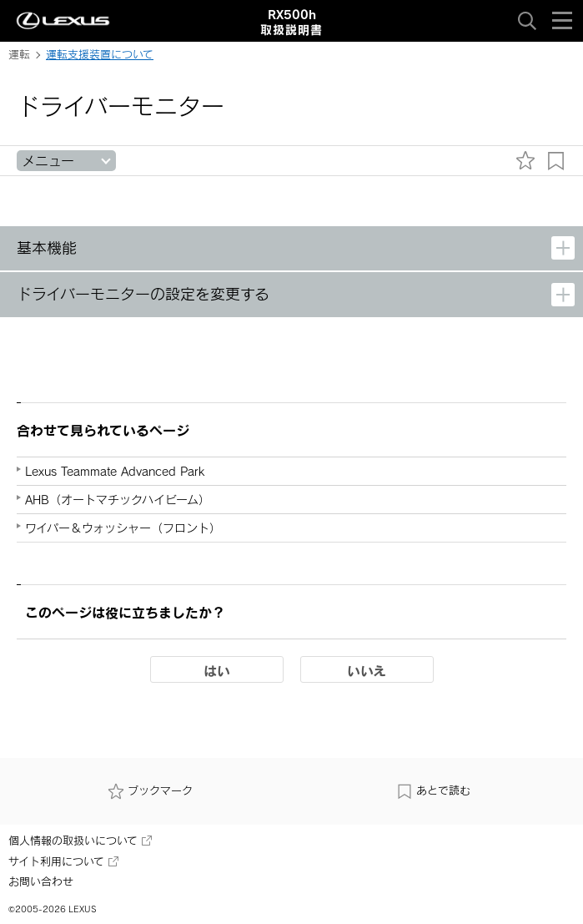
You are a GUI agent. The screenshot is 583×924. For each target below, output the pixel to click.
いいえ (367, 670)
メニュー (48, 161)
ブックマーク (150, 791)
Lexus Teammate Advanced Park (115, 471)
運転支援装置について (100, 54)
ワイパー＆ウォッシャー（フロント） (123, 528)
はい (217, 670)
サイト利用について (63, 861)
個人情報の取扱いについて (80, 841)
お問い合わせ (41, 881)
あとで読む (433, 791)
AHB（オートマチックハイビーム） (118, 500)
